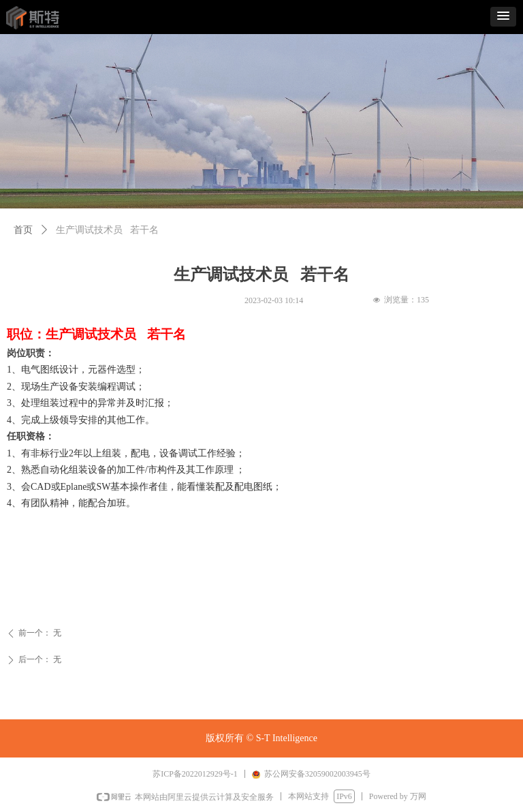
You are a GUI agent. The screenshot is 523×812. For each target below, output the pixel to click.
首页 (23, 230)
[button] (503, 17)
